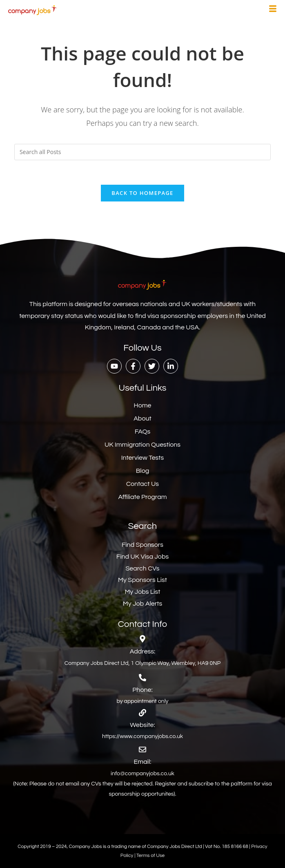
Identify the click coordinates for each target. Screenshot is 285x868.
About (142, 418)
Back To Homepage (142, 193)
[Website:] (142, 713)
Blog (142, 471)
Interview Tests (143, 458)
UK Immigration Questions (142, 445)
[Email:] (142, 749)
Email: (143, 762)
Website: (142, 725)
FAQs (143, 432)
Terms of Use (150, 856)
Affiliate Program (142, 497)
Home (143, 405)
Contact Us (142, 484)
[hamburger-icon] (273, 10)
